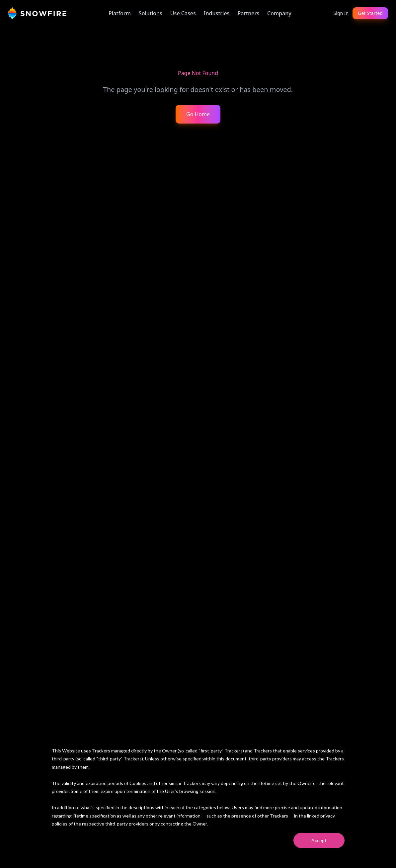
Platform (120, 13)
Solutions (151, 13)
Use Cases (183, 13)
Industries (217, 13)
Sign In (341, 13)
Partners (248, 13)
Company (279, 13)
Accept (319, 840)
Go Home (198, 114)
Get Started (370, 13)
